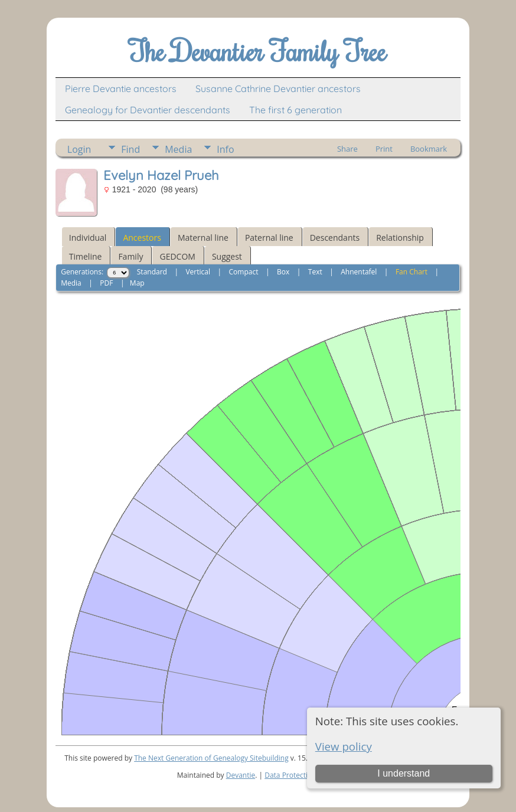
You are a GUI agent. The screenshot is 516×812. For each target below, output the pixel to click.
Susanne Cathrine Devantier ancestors (278, 89)
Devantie (241, 775)
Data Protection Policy (301, 775)
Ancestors (142, 238)
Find (130, 149)
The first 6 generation (295, 110)
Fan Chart (412, 272)
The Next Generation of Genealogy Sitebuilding (211, 758)
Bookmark (429, 149)
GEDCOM (177, 256)
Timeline (86, 256)
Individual (88, 238)
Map (137, 283)
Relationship (400, 238)
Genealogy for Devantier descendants (148, 110)
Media (178, 149)
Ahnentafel (359, 272)
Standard (152, 272)
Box (283, 272)
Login (79, 149)
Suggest (227, 256)
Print (384, 149)
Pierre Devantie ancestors (121, 89)
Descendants (335, 238)
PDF (106, 283)
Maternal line (203, 238)
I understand (404, 773)
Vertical (198, 272)
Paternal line (269, 238)
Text (315, 272)
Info (225, 149)
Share (347, 149)
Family (130, 256)
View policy (344, 746)
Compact (244, 272)
